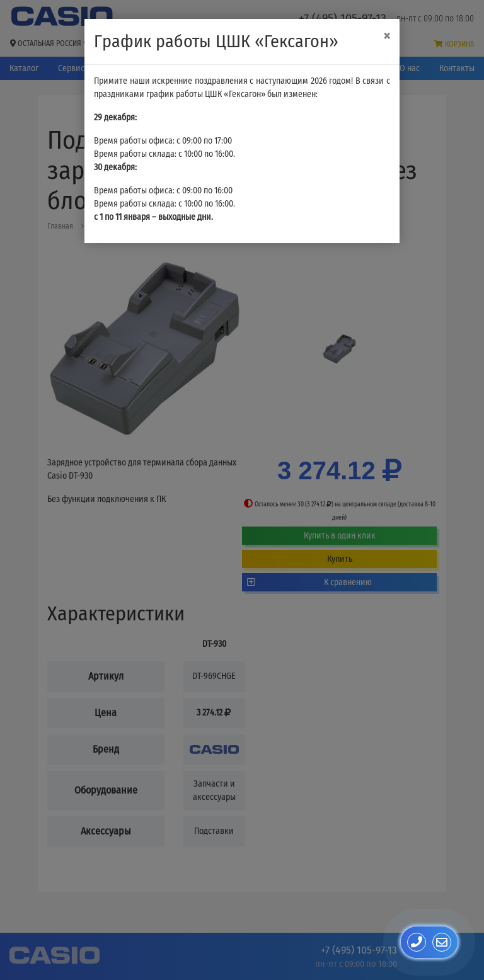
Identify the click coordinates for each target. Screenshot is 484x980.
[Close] (387, 36)
